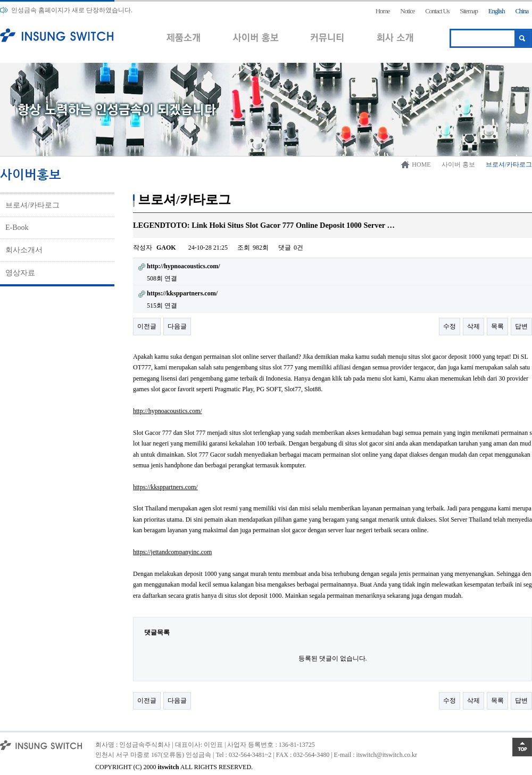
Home (383, 11)
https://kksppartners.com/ (165, 487)
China (522, 11)
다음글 (177, 326)
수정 (450, 326)
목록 (497, 326)
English (497, 11)
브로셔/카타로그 (32, 205)
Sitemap (469, 11)
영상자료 (20, 273)
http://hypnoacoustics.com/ (168, 411)
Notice (407, 11)
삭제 (473, 326)
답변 (521, 326)
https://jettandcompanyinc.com (172, 552)
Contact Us (437, 11)
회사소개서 (24, 250)
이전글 (147, 326)
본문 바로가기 (0, 0)
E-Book (17, 228)
